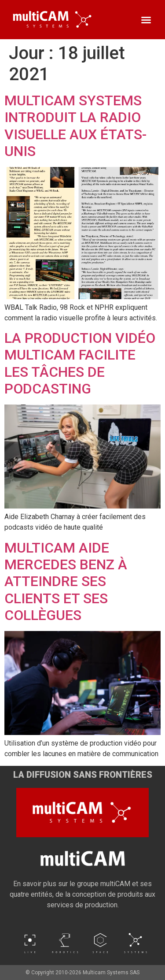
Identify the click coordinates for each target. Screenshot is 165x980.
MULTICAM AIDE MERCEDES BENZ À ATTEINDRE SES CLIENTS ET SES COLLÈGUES (66, 582)
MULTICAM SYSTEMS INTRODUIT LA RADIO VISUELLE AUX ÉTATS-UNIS (75, 126)
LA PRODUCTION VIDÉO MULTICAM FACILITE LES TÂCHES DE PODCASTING (80, 363)
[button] (146, 20)
